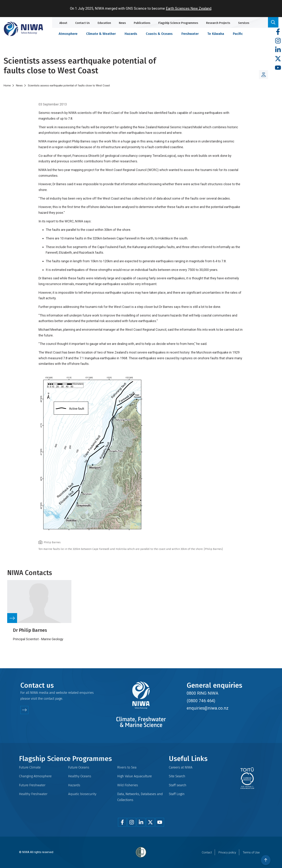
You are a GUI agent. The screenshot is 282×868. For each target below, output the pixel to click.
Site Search (177, 776)
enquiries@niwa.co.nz (208, 708)
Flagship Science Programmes (178, 23)
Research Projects (218, 23)
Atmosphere (68, 34)
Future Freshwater (32, 785)
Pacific (238, 34)
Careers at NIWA (181, 767)
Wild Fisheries (128, 785)
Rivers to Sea (127, 767)
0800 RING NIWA (203, 693)
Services (244, 23)
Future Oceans (79, 767)
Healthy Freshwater (33, 794)
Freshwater (190, 34)
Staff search (178, 785)
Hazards (131, 34)
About (63, 23)
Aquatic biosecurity (82, 794)
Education (104, 23)
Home (7, 86)
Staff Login (177, 794)
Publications (142, 23)
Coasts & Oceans (159, 34)
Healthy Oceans (80, 776)
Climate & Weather (101, 34)
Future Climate (30, 767)
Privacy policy (227, 852)
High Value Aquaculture (135, 776)
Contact (207, 852)
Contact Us (82, 23)
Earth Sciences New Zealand (189, 8)
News (122, 23)
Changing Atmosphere (35, 776)
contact (49, 699)
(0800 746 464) (201, 701)
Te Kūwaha (216, 34)
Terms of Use (251, 852)
